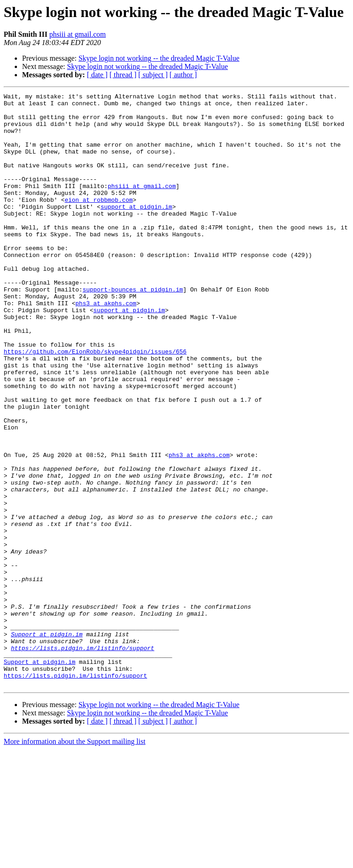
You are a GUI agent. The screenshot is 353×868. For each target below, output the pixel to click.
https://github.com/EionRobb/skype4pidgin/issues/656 (95, 404)
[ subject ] (153, 75)
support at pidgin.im (137, 230)
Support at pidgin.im (47, 743)
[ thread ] (123, 75)
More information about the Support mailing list (74, 860)
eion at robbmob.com (99, 222)
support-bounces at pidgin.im (133, 329)
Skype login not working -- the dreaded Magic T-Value (159, 58)
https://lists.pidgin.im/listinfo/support (83, 759)
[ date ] (97, 75)
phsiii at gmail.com (77, 34)
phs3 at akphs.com (106, 346)
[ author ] (183, 75)
